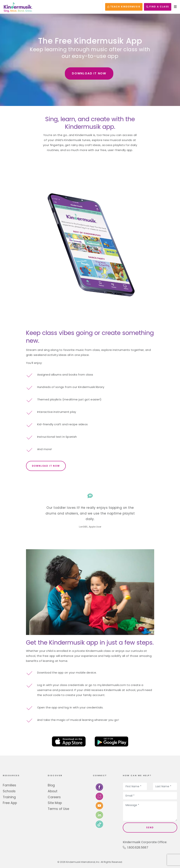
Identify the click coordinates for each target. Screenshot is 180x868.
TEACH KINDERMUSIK (124, 7)
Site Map (55, 803)
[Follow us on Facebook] (99, 787)
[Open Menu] (174, 7)
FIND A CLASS (158, 7)
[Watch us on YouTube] (99, 806)
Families (9, 785)
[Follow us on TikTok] (99, 824)
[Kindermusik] (18, 7)
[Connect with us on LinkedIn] (99, 815)
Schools (9, 791)
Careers (54, 797)
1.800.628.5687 (136, 847)
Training (9, 797)
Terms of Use (58, 809)
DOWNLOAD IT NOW (89, 73)
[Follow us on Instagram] (99, 796)
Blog (51, 785)
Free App (10, 803)
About (53, 791)
